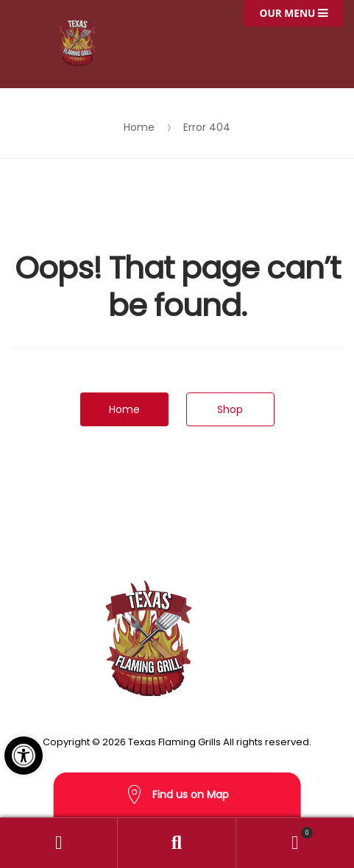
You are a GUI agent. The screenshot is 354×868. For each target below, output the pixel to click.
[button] (24, 756)
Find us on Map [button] (177, 795)
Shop (230, 409)
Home (139, 127)
